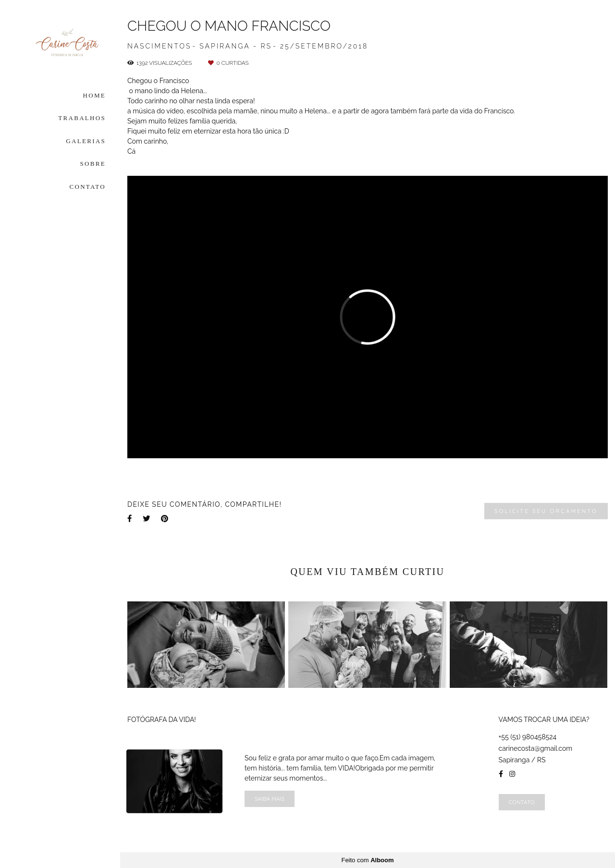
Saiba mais (270, 799)
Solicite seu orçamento (546, 511)
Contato (522, 802)
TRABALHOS (82, 118)
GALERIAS (86, 141)
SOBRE (93, 164)
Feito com (367, 860)
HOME (94, 95)
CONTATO (88, 187)
